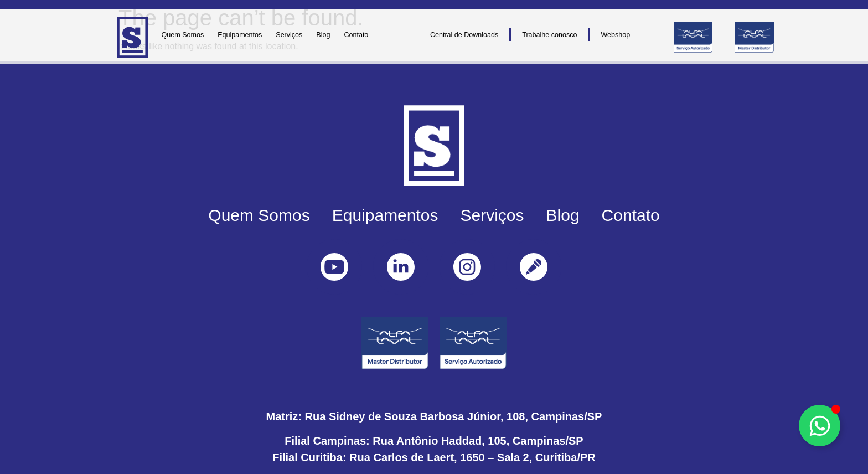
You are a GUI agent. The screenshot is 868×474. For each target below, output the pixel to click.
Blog (323, 35)
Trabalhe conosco (549, 35)
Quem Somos (183, 35)
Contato (356, 35)
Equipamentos (240, 35)
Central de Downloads (464, 35)
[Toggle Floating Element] (820, 426)
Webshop (615, 35)
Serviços (289, 35)
